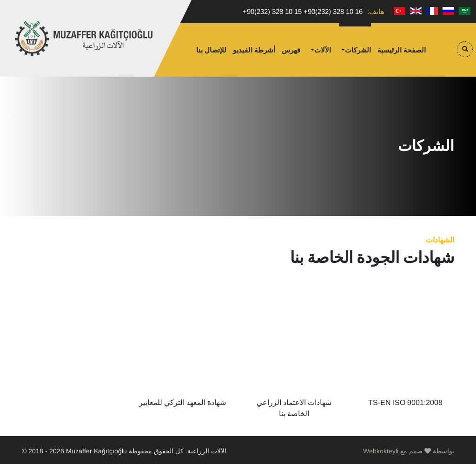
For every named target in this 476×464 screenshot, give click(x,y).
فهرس (291, 50)
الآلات (323, 50)
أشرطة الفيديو (254, 50)
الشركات (358, 50)
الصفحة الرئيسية (402, 50)
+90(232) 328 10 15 (272, 11)
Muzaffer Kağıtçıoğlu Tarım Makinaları (85, 39)
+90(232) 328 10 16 (333, 11)
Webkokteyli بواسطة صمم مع (409, 451)
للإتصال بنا (211, 50)
